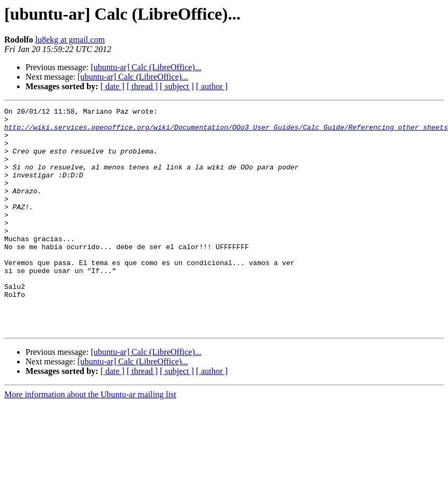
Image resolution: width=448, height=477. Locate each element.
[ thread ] (142, 86)
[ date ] (112, 86)
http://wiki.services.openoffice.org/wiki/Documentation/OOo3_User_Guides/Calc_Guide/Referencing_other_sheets (226, 132)
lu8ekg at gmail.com (70, 40)
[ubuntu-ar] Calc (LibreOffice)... (146, 67)
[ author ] (212, 86)
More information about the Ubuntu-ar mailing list (90, 439)
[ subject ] (177, 86)
